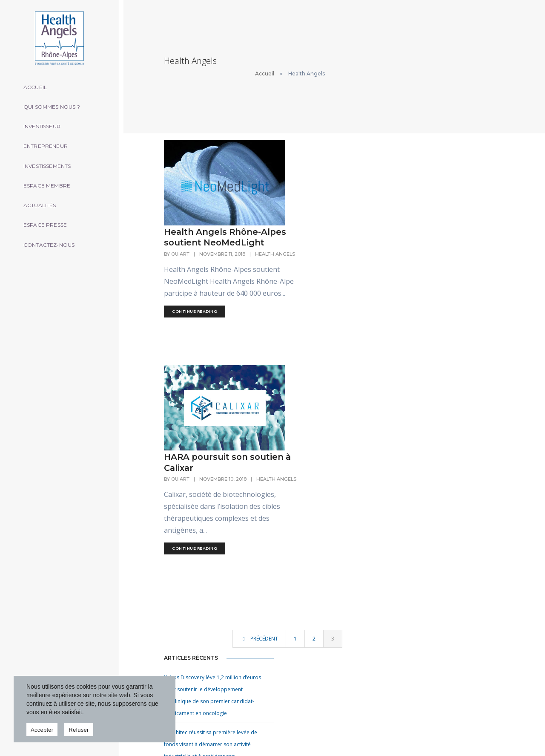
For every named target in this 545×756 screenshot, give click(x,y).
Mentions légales (484, 730)
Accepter (42, 730)
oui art (448, 730)
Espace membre (50, 182)
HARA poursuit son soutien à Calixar (317, 312)
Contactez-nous (53, 242)
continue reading (304, 243)
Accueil (39, 82)
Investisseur (45, 122)
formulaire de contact (469, 567)
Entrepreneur (49, 142)
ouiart (290, 167)
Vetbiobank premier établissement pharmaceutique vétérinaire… (378, 632)
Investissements (51, 162)
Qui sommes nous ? (55, 102)
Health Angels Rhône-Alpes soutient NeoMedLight (324, 145)
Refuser (79, 730)
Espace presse (49, 222)
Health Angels (294, 174)
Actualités (43, 202)
